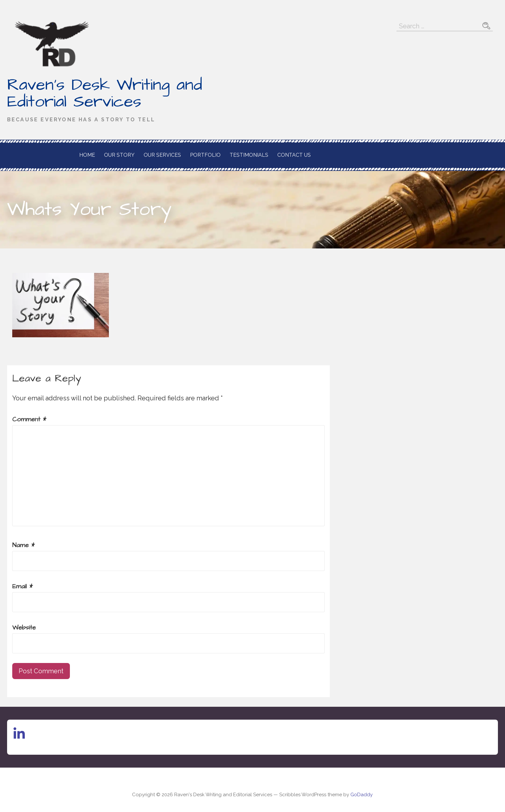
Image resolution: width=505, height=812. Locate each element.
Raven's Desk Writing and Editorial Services (105, 93)
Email (23, 586)
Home (87, 155)
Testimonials (249, 155)
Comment (29, 419)
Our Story (119, 155)
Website (24, 628)
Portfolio (205, 155)
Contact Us (294, 155)
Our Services (162, 155)
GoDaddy (362, 795)
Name (24, 545)
